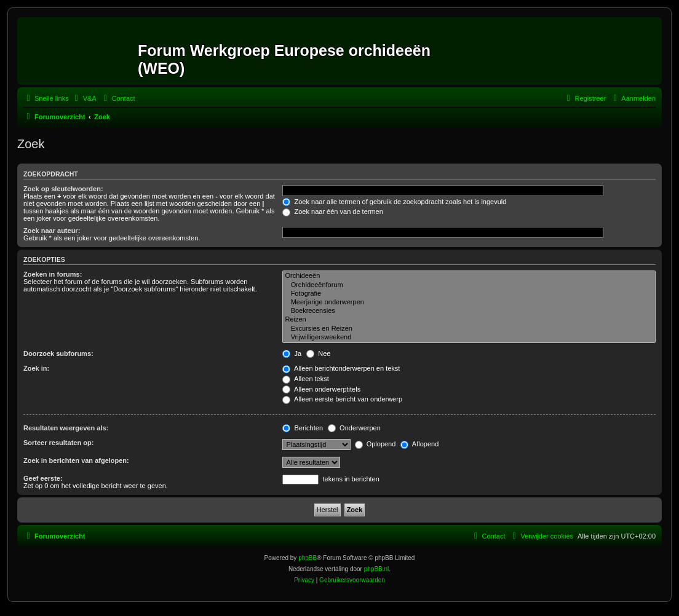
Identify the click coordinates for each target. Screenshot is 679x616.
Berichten (303, 428)
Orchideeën (469, 276)
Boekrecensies (469, 311)
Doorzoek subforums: (58, 353)
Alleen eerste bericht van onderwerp (342, 399)
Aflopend (419, 444)
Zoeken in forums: (53, 274)
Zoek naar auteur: (52, 231)
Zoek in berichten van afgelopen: (76, 460)
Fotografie (469, 294)
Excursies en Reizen (469, 329)
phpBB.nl (377, 569)
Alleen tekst (305, 379)
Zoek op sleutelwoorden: (63, 189)
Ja (292, 353)
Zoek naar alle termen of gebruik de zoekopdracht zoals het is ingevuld (394, 202)
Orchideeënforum (469, 285)
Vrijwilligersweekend (469, 338)
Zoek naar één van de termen (332, 211)
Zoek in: (36, 368)
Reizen (469, 320)
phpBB (308, 558)
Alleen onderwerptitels (321, 389)
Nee (318, 353)
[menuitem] (84, 98)
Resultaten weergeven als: (66, 428)
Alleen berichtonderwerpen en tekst (341, 368)
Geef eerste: (43, 478)
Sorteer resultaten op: (58, 443)
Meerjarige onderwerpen (469, 302)
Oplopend (375, 444)
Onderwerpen (354, 428)
